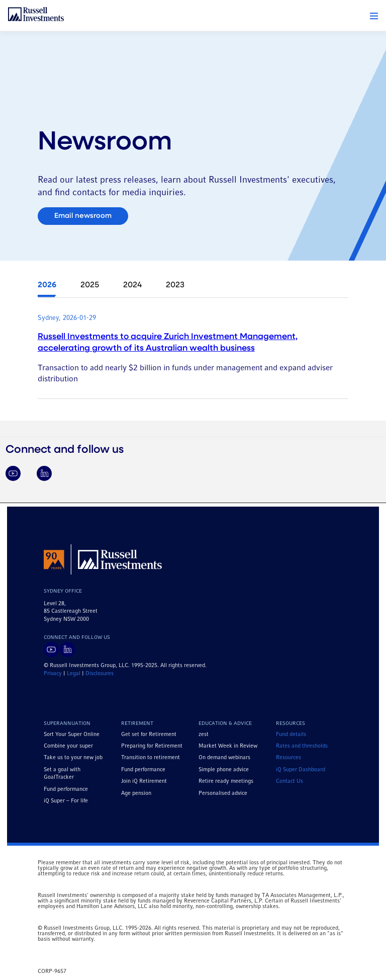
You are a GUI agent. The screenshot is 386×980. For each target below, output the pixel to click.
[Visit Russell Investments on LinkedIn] (44, 473)
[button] (374, 16)
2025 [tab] (90, 285)
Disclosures (100, 674)
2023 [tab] (175, 285)
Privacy (53, 674)
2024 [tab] (132, 285)
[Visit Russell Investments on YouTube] (13, 473)
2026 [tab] (47, 285)
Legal (74, 674)
